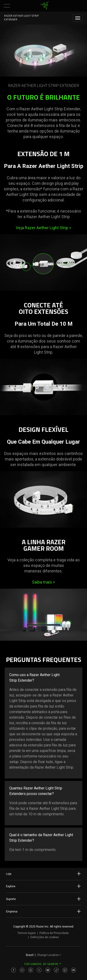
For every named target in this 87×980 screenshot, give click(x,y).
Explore (43, 886)
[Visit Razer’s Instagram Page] (22, 970)
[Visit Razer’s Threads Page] (31, 970)
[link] (44, 6)
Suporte (43, 899)
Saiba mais (43, 582)
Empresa (43, 911)
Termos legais (27, 933)
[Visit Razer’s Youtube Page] (48, 970)
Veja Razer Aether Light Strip (43, 228)
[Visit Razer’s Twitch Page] (65, 970)
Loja (43, 874)
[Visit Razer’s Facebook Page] (13, 970)
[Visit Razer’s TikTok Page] (56, 970)
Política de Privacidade (54, 933)
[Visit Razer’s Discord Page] (74, 970)
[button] (7, 6)
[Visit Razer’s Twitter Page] (39, 970)
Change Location (49, 955)
